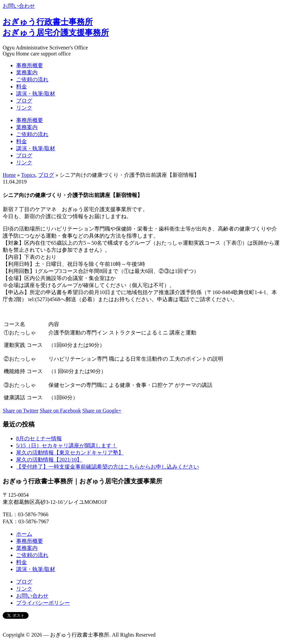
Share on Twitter (21, 411)
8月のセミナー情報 (39, 438)
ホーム (24, 534)
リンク (24, 108)
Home (9, 175)
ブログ (24, 101)
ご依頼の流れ (32, 79)
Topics (28, 175)
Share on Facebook (60, 411)
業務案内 (27, 72)
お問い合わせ (19, 6)
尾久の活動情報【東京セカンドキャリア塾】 (70, 453)
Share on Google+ (102, 411)
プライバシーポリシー (43, 603)
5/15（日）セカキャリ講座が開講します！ (67, 446)
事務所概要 (30, 65)
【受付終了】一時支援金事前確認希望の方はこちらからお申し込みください (108, 467)
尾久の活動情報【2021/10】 (49, 460)
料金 (22, 87)
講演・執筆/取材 (36, 94)
